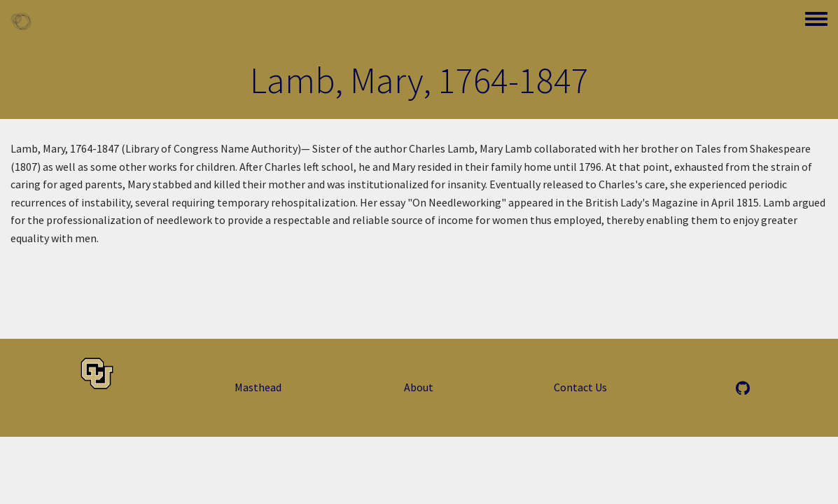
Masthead (258, 387)
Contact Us (580, 387)
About (419, 387)
